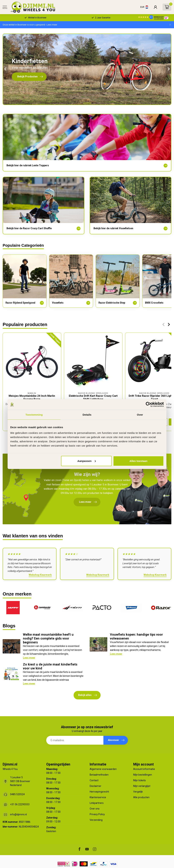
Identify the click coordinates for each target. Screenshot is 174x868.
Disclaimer (95, 786)
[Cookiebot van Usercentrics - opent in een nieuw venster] (148, 404)
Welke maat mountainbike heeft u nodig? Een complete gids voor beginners (48, 638)
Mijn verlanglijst (142, 786)
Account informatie (144, 769)
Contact (94, 780)
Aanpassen (87, 461)
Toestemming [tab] (34, 415)
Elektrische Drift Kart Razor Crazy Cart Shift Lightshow (93, 397)
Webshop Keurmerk (40, 575)
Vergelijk (138, 792)
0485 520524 (17, 794)
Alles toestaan (139, 461)
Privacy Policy (97, 814)
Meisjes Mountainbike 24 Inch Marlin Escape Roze (32, 397)
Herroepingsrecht (99, 792)
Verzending (96, 820)
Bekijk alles (88, 695)
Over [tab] (140, 415)
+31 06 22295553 (20, 804)
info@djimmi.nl (18, 814)
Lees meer (29, 658)
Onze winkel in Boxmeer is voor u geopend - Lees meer (30, 25)
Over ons (95, 809)
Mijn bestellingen (143, 775)
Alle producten (141, 797)
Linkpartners (97, 803)
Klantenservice (98, 797)
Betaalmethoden (99, 775)
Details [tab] (87, 415)
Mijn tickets (139, 780)
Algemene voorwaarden (103, 769)
